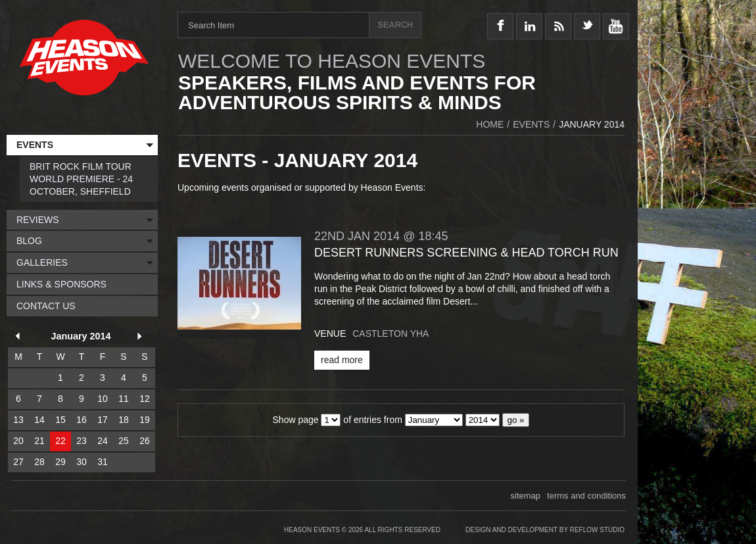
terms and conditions (586, 496)
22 (60, 441)
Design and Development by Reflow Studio (545, 530)
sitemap (526, 496)
